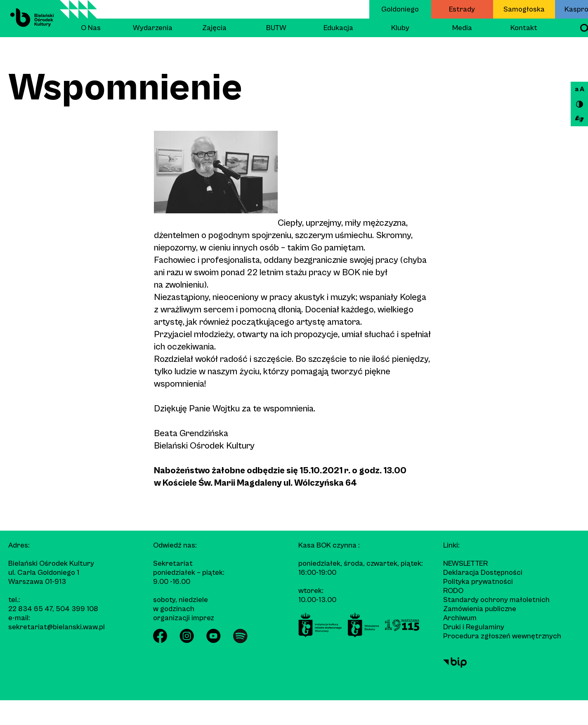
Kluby (400, 28)
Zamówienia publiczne (480, 609)
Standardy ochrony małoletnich (496, 600)
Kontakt (524, 28)
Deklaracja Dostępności (483, 573)
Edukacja (338, 28)
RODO (453, 591)
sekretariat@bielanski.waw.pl (57, 627)
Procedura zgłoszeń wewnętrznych (502, 636)
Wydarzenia (153, 28)
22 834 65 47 (30, 609)
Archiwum (460, 618)
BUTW (276, 28)
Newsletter (465, 563)
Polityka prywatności (478, 582)
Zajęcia (214, 28)
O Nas (91, 28)
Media (462, 28)
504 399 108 (77, 609)
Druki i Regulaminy (474, 627)
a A (580, 89)
